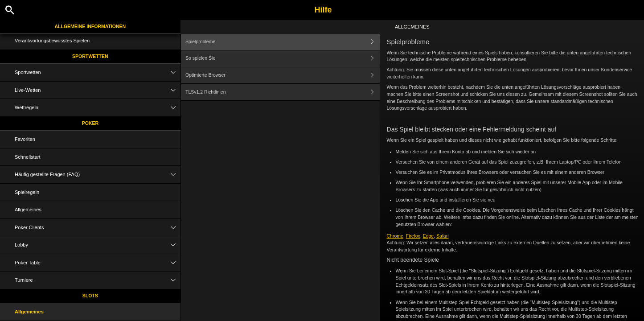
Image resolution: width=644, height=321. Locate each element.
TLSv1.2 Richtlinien (282, 92)
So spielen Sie (282, 59)
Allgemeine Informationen (90, 26)
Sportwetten (90, 56)
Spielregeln (27, 192)
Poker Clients (98, 228)
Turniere (98, 280)
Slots (90, 296)
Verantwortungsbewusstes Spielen (52, 41)
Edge (429, 236)
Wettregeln (98, 108)
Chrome (395, 236)
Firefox (413, 236)
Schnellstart (27, 157)
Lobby (98, 245)
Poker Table (98, 263)
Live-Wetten (98, 90)
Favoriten (25, 139)
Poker (90, 123)
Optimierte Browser (282, 76)
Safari (442, 236)
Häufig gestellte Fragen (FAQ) (98, 175)
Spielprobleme (282, 42)
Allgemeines (28, 210)
